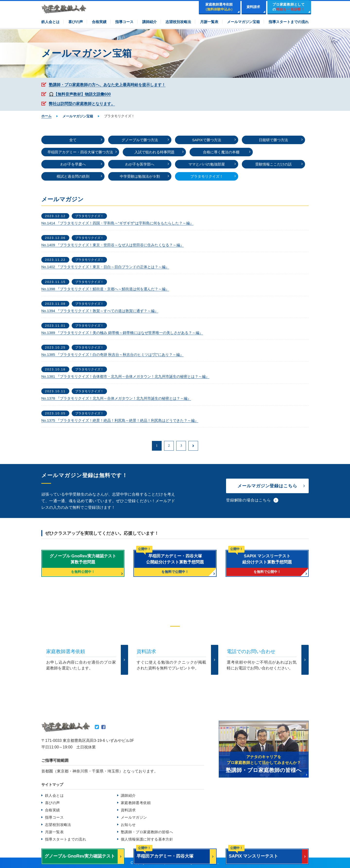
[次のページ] (193, 446)
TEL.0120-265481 (150, 684)
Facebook (103, 727)
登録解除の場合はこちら (249, 500)
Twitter (97, 727)
